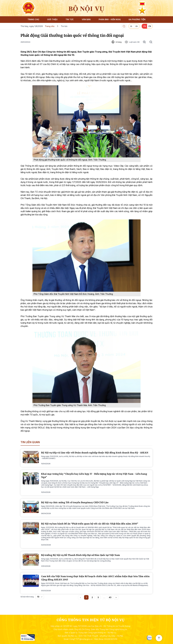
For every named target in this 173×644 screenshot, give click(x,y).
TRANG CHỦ (33, 19)
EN (150, 26)
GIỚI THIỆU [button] (52, 19)
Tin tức (64, 26)
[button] (116, 597)
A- (131, 26)
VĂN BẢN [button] (86, 19)
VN (144, 26)
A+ (137, 26)
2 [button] (92, 597)
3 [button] (98, 597)
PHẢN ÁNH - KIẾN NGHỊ (110, 19)
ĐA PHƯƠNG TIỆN (137, 19)
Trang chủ (50, 26)
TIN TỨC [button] (70, 19)
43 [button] (110, 597)
